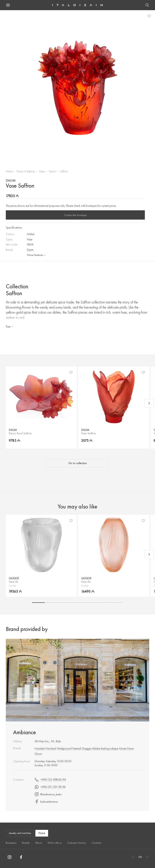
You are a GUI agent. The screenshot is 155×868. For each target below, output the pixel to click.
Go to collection (78, 463)
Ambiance (25, 732)
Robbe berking (101, 748)
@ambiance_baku (48, 794)
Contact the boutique (75, 215)
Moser (123, 748)
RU (148, 857)
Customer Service (77, 843)
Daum (52, 171)
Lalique (114, 748)
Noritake (40, 748)
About (38, 843)
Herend (77, 748)
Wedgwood (64, 748)
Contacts (96, 843)
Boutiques (11, 843)
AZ (133, 857)
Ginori (38, 754)
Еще (10, 326)
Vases (42, 171)
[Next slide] (149, 403)
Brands (26, 843)
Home (9, 171)
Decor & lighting (26, 171)
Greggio (87, 748)
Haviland (51, 748)
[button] (38, 603)
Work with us (54, 843)
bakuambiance (46, 801)
